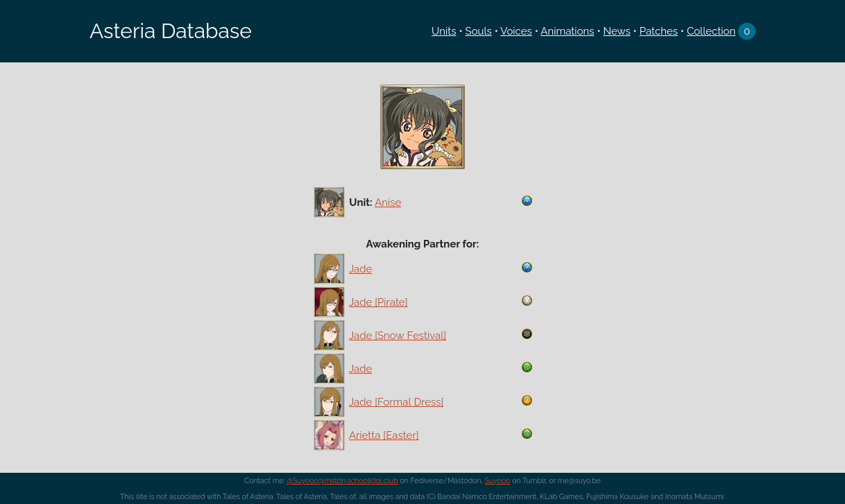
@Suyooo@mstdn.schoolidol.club (342, 480)
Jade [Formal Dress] (396, 402)
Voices (516, 31)
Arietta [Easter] (384, 435)
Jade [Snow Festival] (398, 336)
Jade (360, 269)
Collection (711, 31)
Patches (659, 31)
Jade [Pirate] (378, 302)
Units (444, 31)
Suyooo (498, 480)
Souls (479, 31)
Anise (388, 202)
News (616, 31)
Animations (567, 31)
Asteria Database (171, 31)
